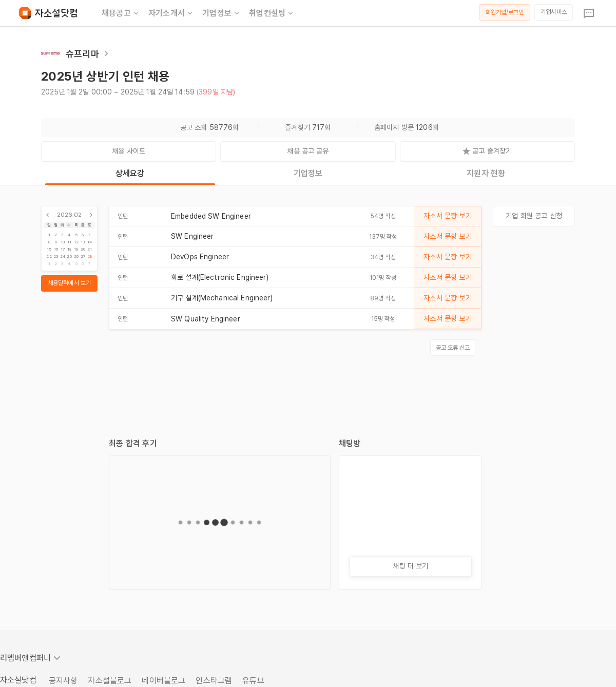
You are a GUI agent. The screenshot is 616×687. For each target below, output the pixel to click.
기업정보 (222, 13)
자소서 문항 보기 (447, 216)
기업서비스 (554, 12)
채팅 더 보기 (410, 566)
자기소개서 (171, 13)
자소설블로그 (110, 681)
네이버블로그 (163, 681)
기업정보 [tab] (308, 173)
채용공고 (121, 13)
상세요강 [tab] (130, 173)
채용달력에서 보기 (69, 283)
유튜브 (253, 681)
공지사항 (63, 681)
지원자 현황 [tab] (486, 173)
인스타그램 (214, 681)
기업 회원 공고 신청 (534, 216)
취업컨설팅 (272, 13)
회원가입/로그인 (505, 12)
